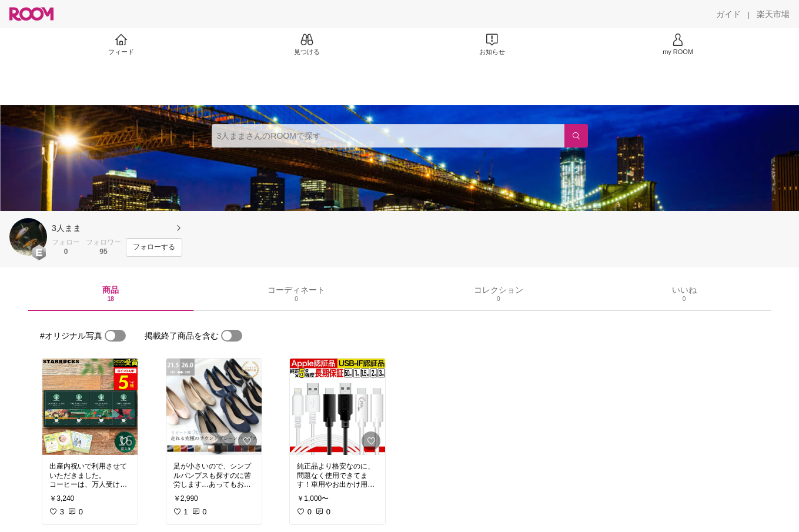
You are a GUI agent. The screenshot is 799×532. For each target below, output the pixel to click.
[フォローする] (154, 247)
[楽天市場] (773, 14)
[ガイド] (728, 14)
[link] (90, 407)
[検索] (576, 136)
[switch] (115, 336)
